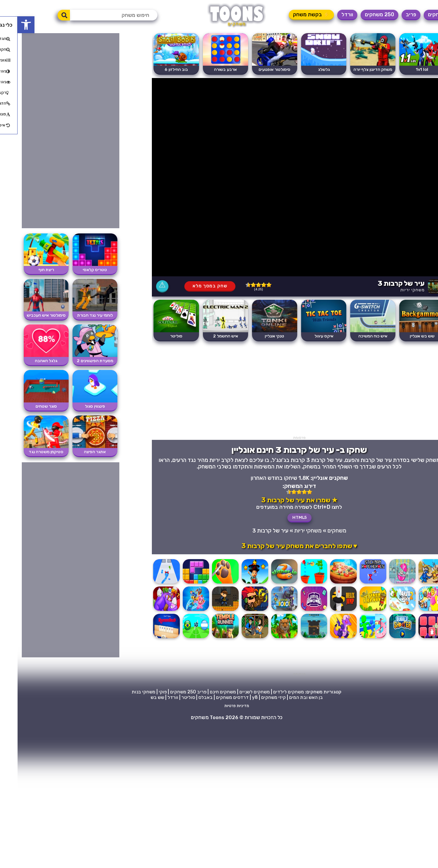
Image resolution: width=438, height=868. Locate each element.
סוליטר (159, 336)
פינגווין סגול (77, 406)
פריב (393, 14)
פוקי (145, 692)
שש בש (140, 697)
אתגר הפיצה (77, 452)
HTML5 (282, 517)
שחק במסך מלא (192, 286)
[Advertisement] (282, 390)
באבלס (188, 697)
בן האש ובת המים (288, 697)
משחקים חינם (205, 692)
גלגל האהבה (28, 361)
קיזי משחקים (256, 697)
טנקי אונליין (257, 336)
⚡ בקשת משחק (294, 14)
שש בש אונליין (405, 336)
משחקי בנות (126, 692)
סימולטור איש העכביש (29, 315)
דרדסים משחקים (215, 697)
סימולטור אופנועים (257, 69)
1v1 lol (405, 69)
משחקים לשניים (237, 692)
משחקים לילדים (271, 692)
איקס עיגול (306, 336)
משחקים (419, 14)
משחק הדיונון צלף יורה (355, 69)
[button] (8, 25)
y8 (237, 697)
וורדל (330, 14)
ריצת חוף (29, 270)
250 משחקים (362, 14)
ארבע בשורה (208, 69)
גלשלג (306, 69)
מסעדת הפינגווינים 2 (77, 361)
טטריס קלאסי (77, 270)
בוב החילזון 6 (159, 69)
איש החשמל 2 (208, 336)
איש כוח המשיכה (355, 336)
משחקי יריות (395, 290)
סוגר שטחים (29, 406)
